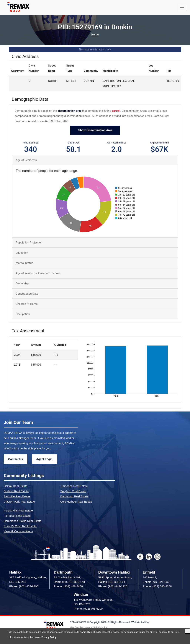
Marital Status (24, 263)
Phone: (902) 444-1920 (113, 586)
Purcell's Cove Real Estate (20, 526)
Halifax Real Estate (16, 486)
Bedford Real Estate (16, 491)
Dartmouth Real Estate (74, 496)
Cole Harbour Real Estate (76, 502)
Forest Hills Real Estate (18, 510)
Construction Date (27, 294)
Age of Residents (26, 160)
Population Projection (29, 243)
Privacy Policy (49, 637)
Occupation (23, 314)
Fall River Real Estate (17, 516)
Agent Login (44, 459)
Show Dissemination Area (95, 130)
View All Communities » (18, 531)
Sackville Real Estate (17, 496)
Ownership (22, 284)
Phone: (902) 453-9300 (24, 586)
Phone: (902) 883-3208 (157, 586)
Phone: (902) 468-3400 (68, 586)
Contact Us (15, 459)
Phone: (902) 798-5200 (88, 609)
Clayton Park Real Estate (19, 502)
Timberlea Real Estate (74, 486)
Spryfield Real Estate (73, 491)
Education (22, 253)
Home (95, 35)
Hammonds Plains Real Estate (23, 521)
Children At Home (27, 304)
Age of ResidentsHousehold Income (38, 273)
